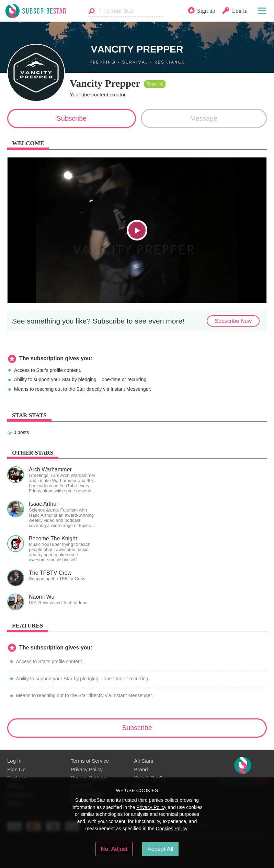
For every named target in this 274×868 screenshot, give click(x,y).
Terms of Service (90, 761)
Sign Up (16, 769)
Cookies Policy (172, 829)
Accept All (160, 849)
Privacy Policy (87, 769)
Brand (141, 769)
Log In (14, 761)
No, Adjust (114, 849)
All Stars (144, 761)
